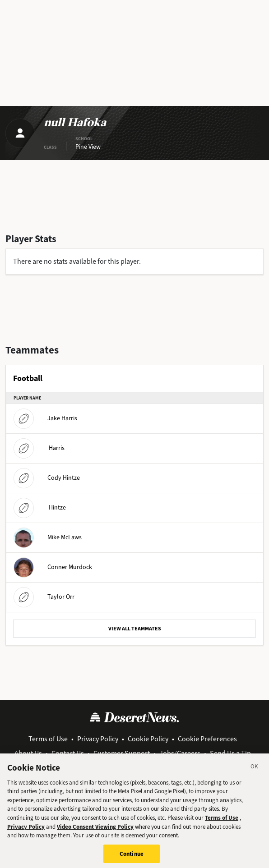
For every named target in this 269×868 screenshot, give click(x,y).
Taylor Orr (44, 596)
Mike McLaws (48, 537)
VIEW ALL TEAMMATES (135, 629)
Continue (132, 858)
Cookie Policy (148, 739)
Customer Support (122, 753)
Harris (39, 448)
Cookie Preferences (207, 739)
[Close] (255, 772)
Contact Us (68, 753)
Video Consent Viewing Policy (95, 830)
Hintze (40, 507)
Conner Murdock (53, 567)
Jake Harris (45, 418)
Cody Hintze (47, 477)
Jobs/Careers (180, 753)
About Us (28, 753)
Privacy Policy (98, 739)
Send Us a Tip (230, 753)
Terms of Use (48, 739)
